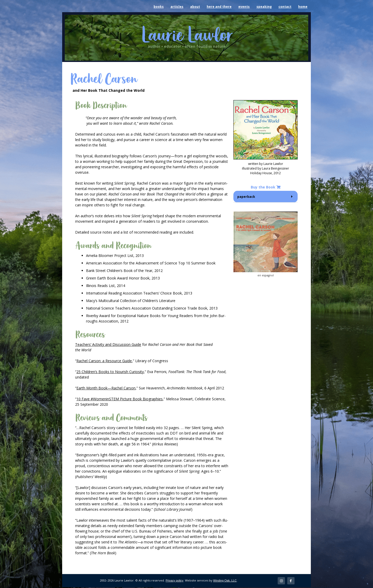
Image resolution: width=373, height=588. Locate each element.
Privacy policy (174, 581)
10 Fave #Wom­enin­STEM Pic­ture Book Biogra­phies (120, 399)
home (303, 7)
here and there (219, 7)
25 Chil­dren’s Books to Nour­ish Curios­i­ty (110, 372)
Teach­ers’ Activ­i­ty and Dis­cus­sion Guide (108, 344)
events (244, 7)
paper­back (246, 197)
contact (285, 7)
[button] (266, 197)
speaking (264, 7)
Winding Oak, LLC (225, 581)
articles (177, 7)
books (159, 7)
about (195, 7)
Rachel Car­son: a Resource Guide (104, 361)
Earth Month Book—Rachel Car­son (106, 388)
